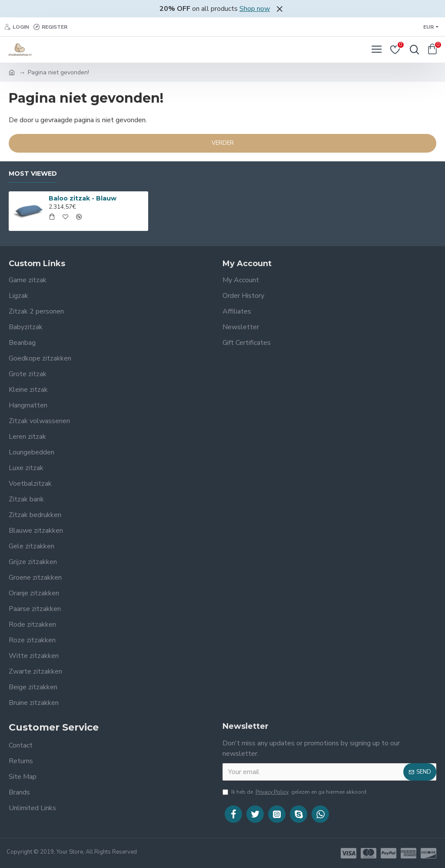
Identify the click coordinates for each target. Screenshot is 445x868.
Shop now (255, 9)
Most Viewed (33, 174)
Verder (223, 143)
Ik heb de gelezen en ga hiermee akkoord (294, 792)
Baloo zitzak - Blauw (83, 198)
